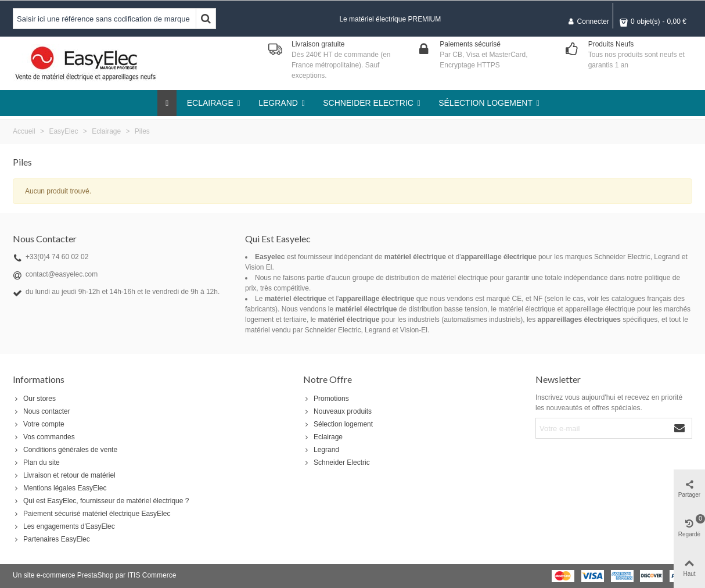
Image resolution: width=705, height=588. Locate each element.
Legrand (321, 450)
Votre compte (39, 424)
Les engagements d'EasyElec (64, 526)
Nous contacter (42, 411)
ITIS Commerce (152, 575)
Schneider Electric (337, 462)
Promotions (326, 399)
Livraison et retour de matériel (64, 475)
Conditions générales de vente (65, 450)
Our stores (34, 399)
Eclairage (323, 437)
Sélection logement (338, 424)
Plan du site (36, 462)
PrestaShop (96, 575)
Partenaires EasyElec (51, 539)
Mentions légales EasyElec (60, 488)
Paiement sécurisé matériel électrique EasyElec (91, 514)
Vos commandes (44, 437)
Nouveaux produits (337, 411)
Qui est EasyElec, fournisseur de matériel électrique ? (101, 501)
